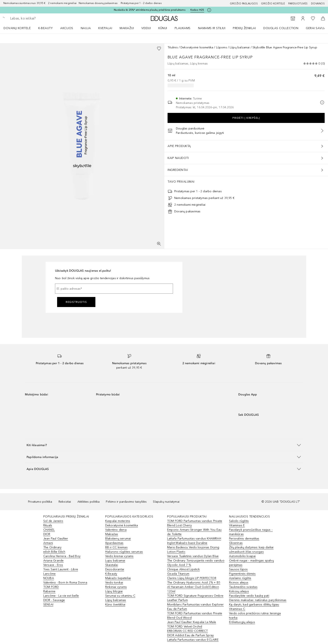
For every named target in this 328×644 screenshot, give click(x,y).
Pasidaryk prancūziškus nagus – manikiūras (251, 532)
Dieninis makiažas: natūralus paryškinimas (258, 600)
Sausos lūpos (238, 569)
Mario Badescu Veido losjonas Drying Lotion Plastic (193, 550)
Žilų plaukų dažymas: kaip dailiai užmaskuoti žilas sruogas (251, 550)
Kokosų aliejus (239, 591)
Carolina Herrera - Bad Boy (62, 556)
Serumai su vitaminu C (120, 596)
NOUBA (49, 578)
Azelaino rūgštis (240, 578)
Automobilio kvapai (242, 556)
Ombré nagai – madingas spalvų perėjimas (251, 563)
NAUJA (86, 28)
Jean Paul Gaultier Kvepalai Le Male (192, 622)
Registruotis (76, 302)
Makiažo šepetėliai (118, 578)
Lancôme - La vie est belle (61, 596)
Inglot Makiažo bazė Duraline (187, 543)
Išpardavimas (114, 543)
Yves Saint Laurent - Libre (61, 569)
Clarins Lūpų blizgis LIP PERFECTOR (192, 578)
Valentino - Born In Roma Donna (65, 583)
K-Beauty (111, 574)
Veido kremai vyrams (119, 556)
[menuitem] (20, 28)
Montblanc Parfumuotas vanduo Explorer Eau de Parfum (195, 607)
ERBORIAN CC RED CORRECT (188, 631)
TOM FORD (51, 587)
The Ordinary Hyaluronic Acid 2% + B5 (194, 583)
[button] (164, 445)
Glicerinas (236, 543)
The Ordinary (52, 547)
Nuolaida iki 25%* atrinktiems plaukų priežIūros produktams (150, 10)
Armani (48, 543)
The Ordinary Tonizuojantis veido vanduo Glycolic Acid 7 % (196, 563)
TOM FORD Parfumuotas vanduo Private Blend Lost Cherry (195, 523)
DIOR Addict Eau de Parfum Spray (190, 635)
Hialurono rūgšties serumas (124, 552)
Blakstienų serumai (118, 539)
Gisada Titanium (178, 574)
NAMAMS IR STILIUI (212, 28)
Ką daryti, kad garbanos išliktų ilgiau (254, 605)
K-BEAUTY (45, 28)
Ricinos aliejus (239, 583)
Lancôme (49, 574)
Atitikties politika (89, 502)
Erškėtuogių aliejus (242, 622)
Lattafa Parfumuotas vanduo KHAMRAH (194, 539)
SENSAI (48, 605)
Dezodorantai (115, 569)
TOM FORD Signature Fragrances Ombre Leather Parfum (195, 598)
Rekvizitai (65, 502)
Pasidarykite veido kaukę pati (249, 596)
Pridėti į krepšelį (246, 118)
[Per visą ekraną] (159, 244)
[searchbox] (41, 18)
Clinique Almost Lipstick (183, 569)
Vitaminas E (237, 525)
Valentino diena (116, 530)
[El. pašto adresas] (114, 289)
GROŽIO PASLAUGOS (244, 4)
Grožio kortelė (273, 4)
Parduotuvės (298, 4)
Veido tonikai (114, 583)
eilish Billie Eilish (54, 552)
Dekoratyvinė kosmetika (197, 47)
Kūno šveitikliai (115, 605)
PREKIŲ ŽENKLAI (244, 28)
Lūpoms (222, 47)
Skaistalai (112, 565)
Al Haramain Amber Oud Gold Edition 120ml (193, 589)
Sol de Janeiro (53, 521)
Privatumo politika (40, 502)
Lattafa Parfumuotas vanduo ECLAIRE (193, 640)
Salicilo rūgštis (239, 521)
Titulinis (173, 47)
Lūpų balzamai (240, 47)
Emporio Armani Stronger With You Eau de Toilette (194, 532)
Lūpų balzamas (116, 600)
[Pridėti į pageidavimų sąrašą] (159, 49)
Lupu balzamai (115, 561)
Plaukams (183, 28)
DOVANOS (318, 4)
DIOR (47, 534)
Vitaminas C (237, 609)
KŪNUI (163, 28)
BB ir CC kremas (116, 547)
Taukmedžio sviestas (243, 587)
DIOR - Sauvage (54, 600)
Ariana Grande (54, 561)
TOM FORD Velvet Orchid (185, 627)
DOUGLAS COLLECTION (281, 28)
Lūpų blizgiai (114, 591)
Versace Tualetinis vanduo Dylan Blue (193, 556)
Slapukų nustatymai (166, 502)
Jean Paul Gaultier (56, 539)
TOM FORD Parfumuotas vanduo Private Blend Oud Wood (195, 616)
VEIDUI (146, 28)
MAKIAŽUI (127, 28)
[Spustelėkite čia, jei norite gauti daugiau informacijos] (209, 10)
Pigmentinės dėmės (242, 574)
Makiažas (112, 534)
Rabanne (49, 591)
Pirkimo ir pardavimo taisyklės (126, 502)
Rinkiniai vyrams (116, 587)
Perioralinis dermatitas (244, 539)
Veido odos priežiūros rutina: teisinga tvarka (255, 616)
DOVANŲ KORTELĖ (17, 28)
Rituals (48, 525)
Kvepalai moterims (118, 521)
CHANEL (49, 530)
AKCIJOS (67, 28)
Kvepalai (105, 28)
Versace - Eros (53, 565)
